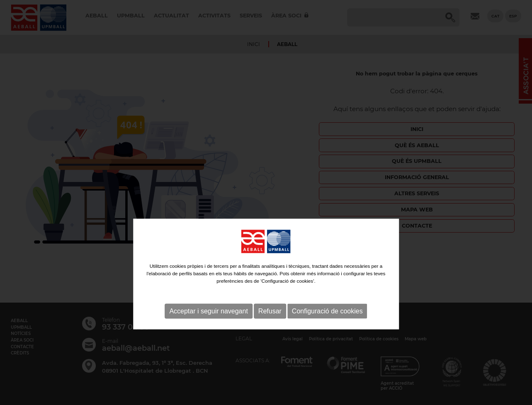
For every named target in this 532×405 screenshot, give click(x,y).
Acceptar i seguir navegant (208, 330)
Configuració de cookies (327, 330)
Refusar (270, 330)
